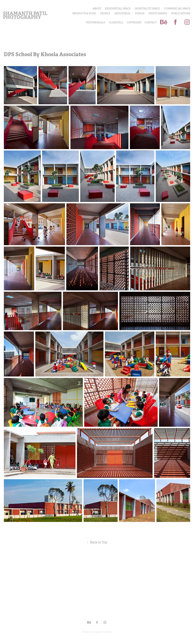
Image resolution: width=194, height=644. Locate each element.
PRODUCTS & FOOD (84, 13)
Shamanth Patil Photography (26, 15)
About (97, 9)
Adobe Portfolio (104, 632)
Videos (140, 13)
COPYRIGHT (134, 22)
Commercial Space (177, 9)
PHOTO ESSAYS (158, 13)
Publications (181, 13)
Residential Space (118, 9)
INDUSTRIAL (123, 13)
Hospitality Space (147, 9)
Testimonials (95, 22)
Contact (151, 22)
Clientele (116, 22)
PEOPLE (105, 13)
